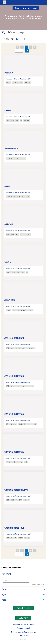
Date (4, 589)
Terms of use (24, 636)
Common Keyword (36, 584)
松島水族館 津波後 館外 (14, 528)
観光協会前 (9, 73)
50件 (18, 39)
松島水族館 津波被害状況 (14, 338)
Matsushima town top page (24, 624)
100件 (23, 39)
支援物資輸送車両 (11, 149)
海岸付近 (8, 262)
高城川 (7, 186)
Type (4, 595)
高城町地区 (9, 224)
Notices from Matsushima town (23, 632)
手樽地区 (8, 111)
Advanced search (23, 628)
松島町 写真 (10, 300)
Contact (23, 640)
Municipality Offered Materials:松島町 (18, 79)
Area (4, 600)
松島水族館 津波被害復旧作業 (16, 490)
